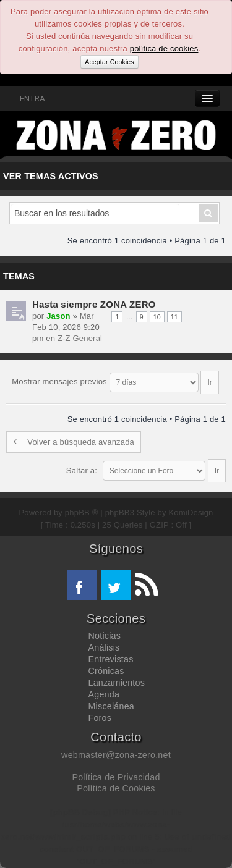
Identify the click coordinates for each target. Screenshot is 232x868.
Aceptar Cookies (109, 62)
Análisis (104, 647)
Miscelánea (111, 706)
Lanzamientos (117, 683)
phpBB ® (82, 512)
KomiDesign (191, 512)
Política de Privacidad (116, 777)
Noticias (105, 636)
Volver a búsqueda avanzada (74, 442)
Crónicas (106, 671)
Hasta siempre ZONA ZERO (94, 304)
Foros (100, 718)
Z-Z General (80, 338)
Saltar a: (82, 470)
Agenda (104, 694)
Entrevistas (111, 659)
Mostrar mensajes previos (115, 381)
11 (174, 317)
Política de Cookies (116, 788)
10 (157, 317)
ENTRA (26, 99)
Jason (58, 316)
